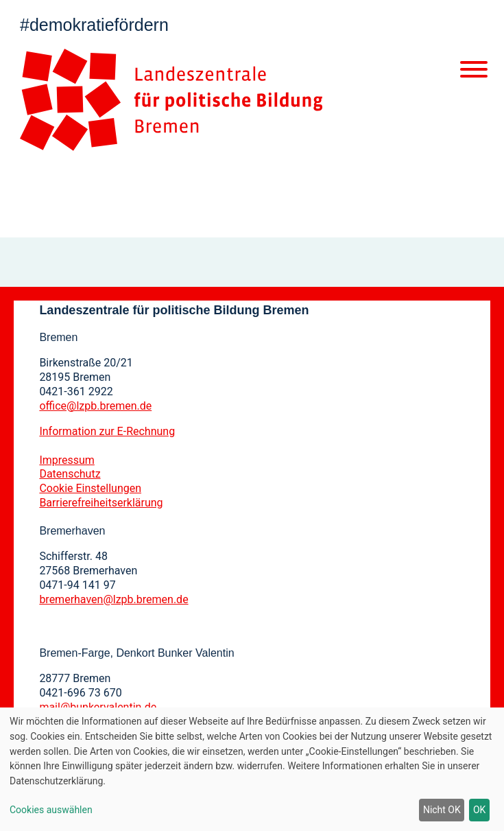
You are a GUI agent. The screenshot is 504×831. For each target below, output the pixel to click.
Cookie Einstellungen (90, 488)
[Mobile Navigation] (474, 72)
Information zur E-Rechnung (107, 431)
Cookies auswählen (51, 810)
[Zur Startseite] (171, 100)
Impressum (67, 460)
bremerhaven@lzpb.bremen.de (113, 599)
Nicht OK (442, 810)
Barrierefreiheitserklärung (101, 503)
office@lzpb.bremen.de (95, 406)
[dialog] (252, 769)
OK (479, 810)
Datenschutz (70, 474)
